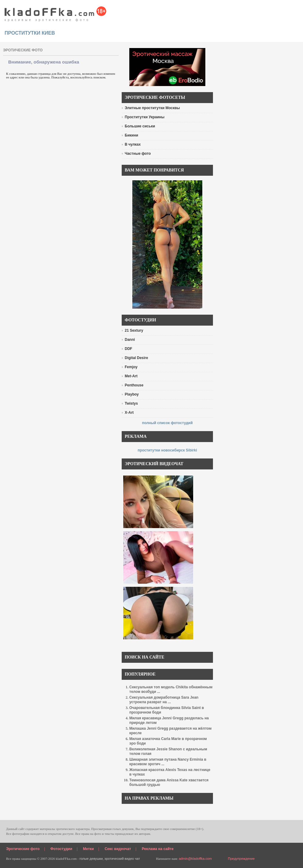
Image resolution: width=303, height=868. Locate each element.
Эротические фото (23, 849)
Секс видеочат (118, 849)
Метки (89, 849)
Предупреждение (241, 859)
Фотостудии (61, 849)
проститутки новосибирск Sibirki (167, 450)
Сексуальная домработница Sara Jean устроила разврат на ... (164, 700)
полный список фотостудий (167, 423)
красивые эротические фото (56, 12)
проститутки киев (30, 33)
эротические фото (23, 50)
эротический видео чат (122, 859)
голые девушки (91, 859)
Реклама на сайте (158, 849)
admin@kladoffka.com (195, 859)
